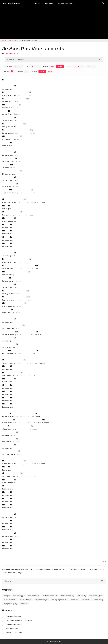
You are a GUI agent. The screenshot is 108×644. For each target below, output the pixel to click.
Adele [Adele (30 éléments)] (7, 596)
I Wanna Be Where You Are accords (19, 621)
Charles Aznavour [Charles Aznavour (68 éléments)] (67, 596)
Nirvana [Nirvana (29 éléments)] (75, 600)
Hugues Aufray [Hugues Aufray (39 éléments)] (26, 600)
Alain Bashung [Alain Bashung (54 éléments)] (19, 596)
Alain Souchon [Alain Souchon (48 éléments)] (34, 596)
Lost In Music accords (14, 625)
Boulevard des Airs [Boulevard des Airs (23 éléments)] (50, 596)
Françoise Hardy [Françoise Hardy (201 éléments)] (96, 596)
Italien (52, 66)
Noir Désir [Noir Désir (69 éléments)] (86, 600)
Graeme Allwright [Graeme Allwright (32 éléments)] (10, 600)
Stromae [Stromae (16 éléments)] (24, 604)
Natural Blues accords (14, 633)
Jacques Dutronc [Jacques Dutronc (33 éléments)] (41, 600)
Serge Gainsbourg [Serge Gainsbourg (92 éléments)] (10, 604)
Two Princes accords (13, 617)
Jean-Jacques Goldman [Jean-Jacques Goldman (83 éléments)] (59, 600)
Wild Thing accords (13, 629)
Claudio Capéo (12, 54)
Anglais (60, 66)
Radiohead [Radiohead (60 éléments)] (98, 600)
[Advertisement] (54, 23)
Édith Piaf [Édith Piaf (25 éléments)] (82, 596)
